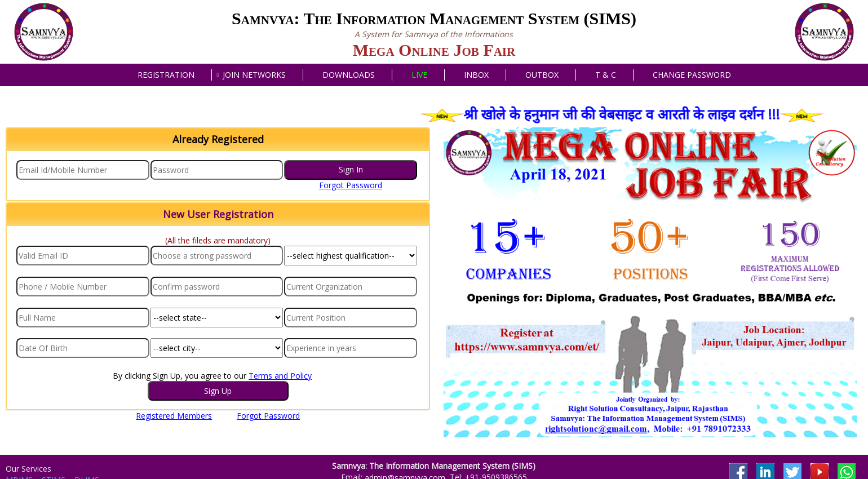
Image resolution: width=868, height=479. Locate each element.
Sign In (351, 169)
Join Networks (254, 75)
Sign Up (218, 391)
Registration (166, 75)
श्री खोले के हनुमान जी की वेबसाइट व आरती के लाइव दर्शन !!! (629, 114)
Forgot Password (351, 185)
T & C (606, 75)
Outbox (542, 75)
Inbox (476, 75)
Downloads (349, 75)
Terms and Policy (280, 376)
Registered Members (174, 416)
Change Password (692, 75)
